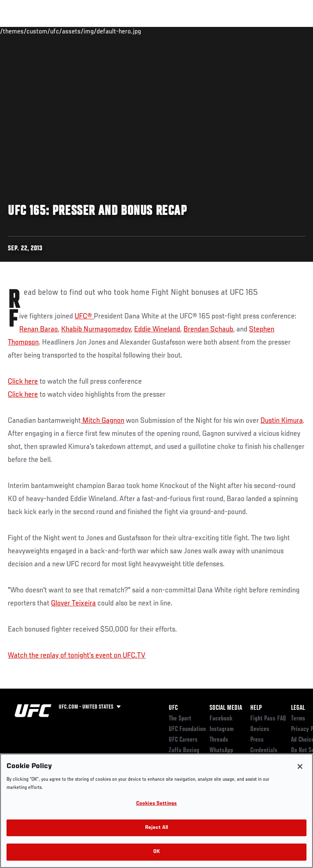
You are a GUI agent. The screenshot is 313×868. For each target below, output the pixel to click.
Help (256, 708)
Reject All (156, 828)
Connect (160, 31)
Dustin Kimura (282, 421)
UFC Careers (183, 740)
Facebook (221, 719)
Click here (23, 382)
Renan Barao (39, 329)
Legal (298, 708)
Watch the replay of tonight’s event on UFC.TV (77, 656)
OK (156, 852)
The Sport (180, 719)
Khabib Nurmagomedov (96, 329)
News (125, 31)
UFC (173, 708)
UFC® (84, 316)
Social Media (226, 708)
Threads (219, 740)
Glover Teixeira (73, 603)
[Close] (300, 766)
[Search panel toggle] (287, 31)
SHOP (264, 31)
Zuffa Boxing (226, 35)
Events (22, 31)
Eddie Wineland (157, 329)
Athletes (93, 31)
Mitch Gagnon (102, 421)
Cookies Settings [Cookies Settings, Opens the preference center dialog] (156, 804)
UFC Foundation (187, 729)
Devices (260, 729)
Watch (193, 31)
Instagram (222, 729)
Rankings (57, 31)
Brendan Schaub (208, 329)
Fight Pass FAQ (268, 719)
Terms (298, 719)
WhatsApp (221, 751)
